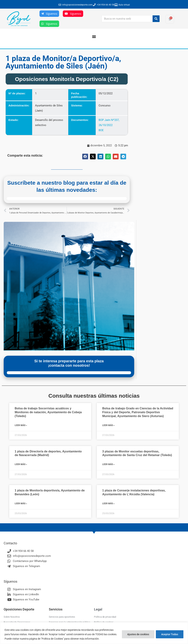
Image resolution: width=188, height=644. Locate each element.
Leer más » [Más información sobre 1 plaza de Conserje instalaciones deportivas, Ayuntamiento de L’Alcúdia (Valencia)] (108, 504)
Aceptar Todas (170, 634)
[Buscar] (156, 19)
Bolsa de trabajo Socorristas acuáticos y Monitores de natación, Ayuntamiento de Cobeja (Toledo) (48, 412)
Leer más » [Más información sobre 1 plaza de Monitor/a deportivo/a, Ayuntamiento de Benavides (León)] (21, 504)
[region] (94, 633)
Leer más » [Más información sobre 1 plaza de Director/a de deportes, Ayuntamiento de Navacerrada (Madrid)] (21, 464)
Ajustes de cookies (138, 634)
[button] (94, 36)
